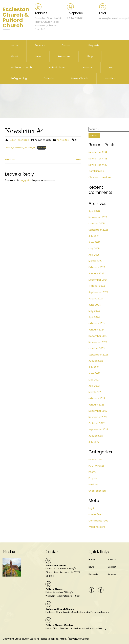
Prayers (93, 478)
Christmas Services (100, 177)
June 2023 (94, 373)
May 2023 (94, 380)
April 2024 (94, 317)
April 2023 (94, 386)
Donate (88, 67)
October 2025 (97, 224)
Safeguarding (19, 78)
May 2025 (94, 249)
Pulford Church (58, 67)
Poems (93, 472)
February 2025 (97, 267)
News (38, 56)
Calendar (49, 78)
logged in (26, 180)
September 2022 (98, 430)
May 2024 (94, 311)
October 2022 (97, 423)
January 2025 (96, 274)
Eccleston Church (21, 67)
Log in (92, 508)
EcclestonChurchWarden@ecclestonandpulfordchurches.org (77, 612)
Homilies (110, 78)
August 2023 (96, 361)
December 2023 (98, 336)
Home (14, 45)
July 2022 (94, 442)
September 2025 (98, 230)
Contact (67, 45)
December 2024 (98, 280)
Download (42, 148)
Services (40, 45)
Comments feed (98, 521)
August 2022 (96, 436)
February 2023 (97, 398)
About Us (112, 559)
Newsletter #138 (98, 159)
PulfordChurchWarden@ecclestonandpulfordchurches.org (76, 628)
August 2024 (96, 299)
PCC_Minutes (96, 466)
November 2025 (98, 217)
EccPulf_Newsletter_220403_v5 (20, 148)
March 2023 (95, 392)
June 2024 (95, 305)
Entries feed (95, 514)
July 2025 (94, 236)
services (93, 485)
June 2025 (94, 242)
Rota (112, 67)
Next (78, 159)
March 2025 (95, 261)
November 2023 (98, 342)
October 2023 (97, 348)
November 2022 (98, 417)
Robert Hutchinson (19, 140)
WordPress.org (97, 527)
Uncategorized (97, 491)
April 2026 (94, 211)
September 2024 (98, 292)
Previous (10, 159)
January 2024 (96, 330)
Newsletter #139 (98, 152)
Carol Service (96, 171)
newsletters (63, 140)
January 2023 (96, 405)
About (14, 56)
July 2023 (94, 367)
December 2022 (98, 411)
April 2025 (94, 255)
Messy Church (80, 78)
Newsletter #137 (98, 165)
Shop (90, 56)
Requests (94, 45)
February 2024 (97, 323)
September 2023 (98, 355)
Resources (64, 56)
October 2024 (97, 286)
